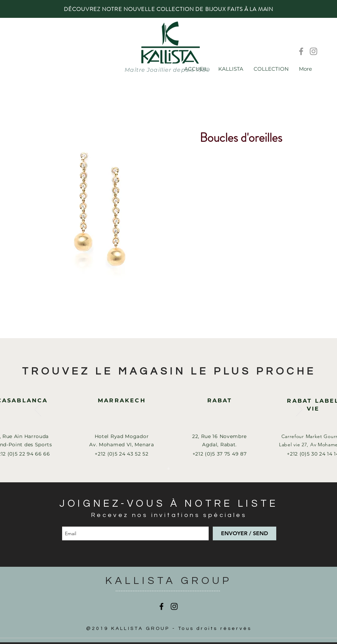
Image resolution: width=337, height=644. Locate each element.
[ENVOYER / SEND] (245, 533)
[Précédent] (38, 410)
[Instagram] (313, 51)
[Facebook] (301, 51)
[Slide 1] (168, 469)
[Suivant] (299, 410)
